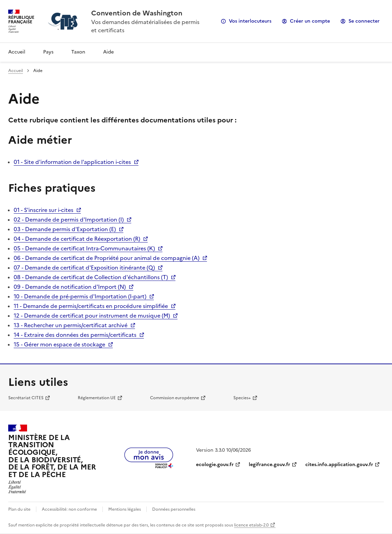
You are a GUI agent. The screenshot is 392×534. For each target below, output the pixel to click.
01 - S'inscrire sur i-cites (44, 210)
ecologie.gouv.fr (215, 465)
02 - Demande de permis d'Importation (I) (69, 219)
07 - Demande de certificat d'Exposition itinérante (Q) (84, 268)
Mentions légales (125, 509)
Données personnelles (174, 509)
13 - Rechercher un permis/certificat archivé (71, 325)
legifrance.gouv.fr (269, 465)
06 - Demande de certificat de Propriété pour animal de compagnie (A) (107, 258)
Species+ (242, 398)
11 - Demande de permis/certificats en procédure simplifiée (91, 306)
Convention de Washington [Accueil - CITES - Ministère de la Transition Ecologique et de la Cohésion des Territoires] (137, 13)
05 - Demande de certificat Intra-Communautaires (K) (84, 248)
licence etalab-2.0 (251, 525)
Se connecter (364, 21)
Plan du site (19, 509)
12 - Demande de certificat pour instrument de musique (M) (92, 316)
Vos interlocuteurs (250, 21)
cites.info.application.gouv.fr (339, 465)
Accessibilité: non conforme (69, 509)
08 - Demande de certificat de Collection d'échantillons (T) (91, 277)
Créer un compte (310, 21)
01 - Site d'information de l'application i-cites (72, 162)
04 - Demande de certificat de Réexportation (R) (77, 239)
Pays (48, 52)
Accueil (17, 52)
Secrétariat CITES (26, 398)
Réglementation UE (97, 398)
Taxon (78, 52)
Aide (108, 52)
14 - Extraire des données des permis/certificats (75, 335)
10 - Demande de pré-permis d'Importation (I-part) (80, 296)
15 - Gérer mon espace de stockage (59, 344)
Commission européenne (175, 398)
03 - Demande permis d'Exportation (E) (65, 229)
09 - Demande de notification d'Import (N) (70, 287)
